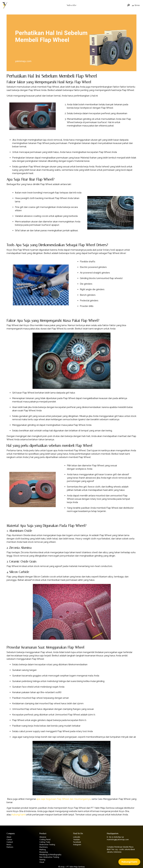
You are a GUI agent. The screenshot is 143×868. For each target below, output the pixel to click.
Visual (42, 862)
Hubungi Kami (129, 862)
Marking (43, 850)
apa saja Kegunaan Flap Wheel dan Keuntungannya (63, 799)
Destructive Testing (47, 845)
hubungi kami (19, 815)
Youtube (76, 840)
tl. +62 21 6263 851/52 (115, 837)
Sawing (42, 860)
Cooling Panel (45, 840)
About (9, 837)
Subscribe (72, 5)
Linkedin (77, 837)
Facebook (77, 842)
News (9, 845)
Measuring (44, 852)
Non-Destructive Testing (49, 857)
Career (9, 840)
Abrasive (43, 837)
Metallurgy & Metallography (50, 855)
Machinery (44, 847)
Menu (136, 5)
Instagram (77, 845)
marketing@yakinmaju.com (118, 840)
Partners (10, 847)
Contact (10, 842)
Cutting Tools (45, 842)
